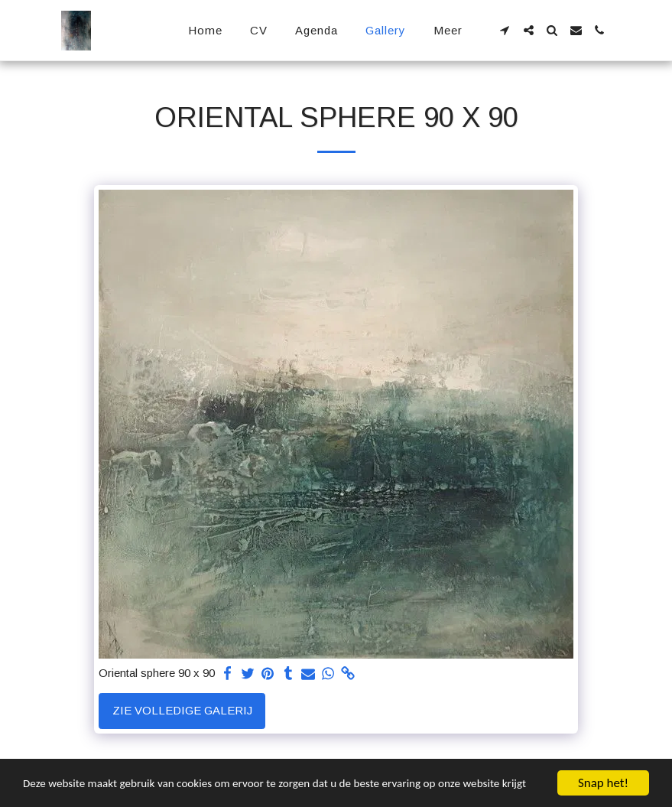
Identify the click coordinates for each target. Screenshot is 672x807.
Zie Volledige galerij (182, 710)
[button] (505, 30)
